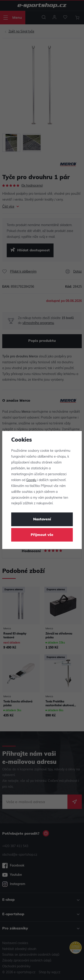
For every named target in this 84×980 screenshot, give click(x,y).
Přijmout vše (42, 535)
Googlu (31, 480)
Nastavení (42, 519)
